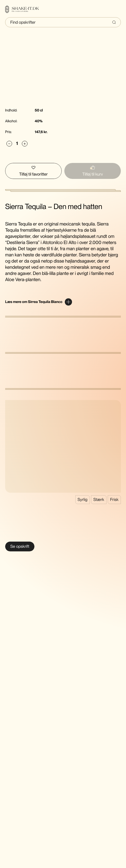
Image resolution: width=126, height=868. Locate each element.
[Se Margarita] (20, 546)
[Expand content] (39, 302)
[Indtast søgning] (63, 22)
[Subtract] (9, 144)
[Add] (25, 144)
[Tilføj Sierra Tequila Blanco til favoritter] (33, 171)
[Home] (25, 9)
